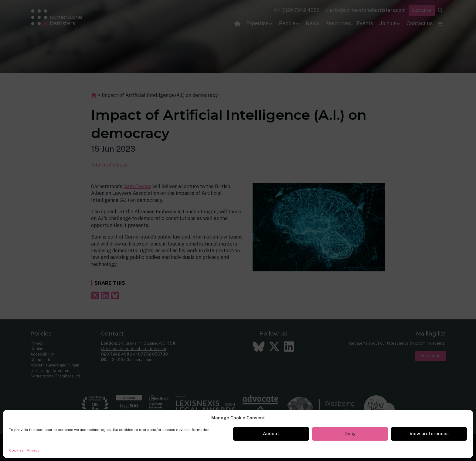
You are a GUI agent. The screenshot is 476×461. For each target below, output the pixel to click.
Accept (271, 433)
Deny (350, 433)
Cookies (16, 450)
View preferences (429, 433)
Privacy (33, 450)
